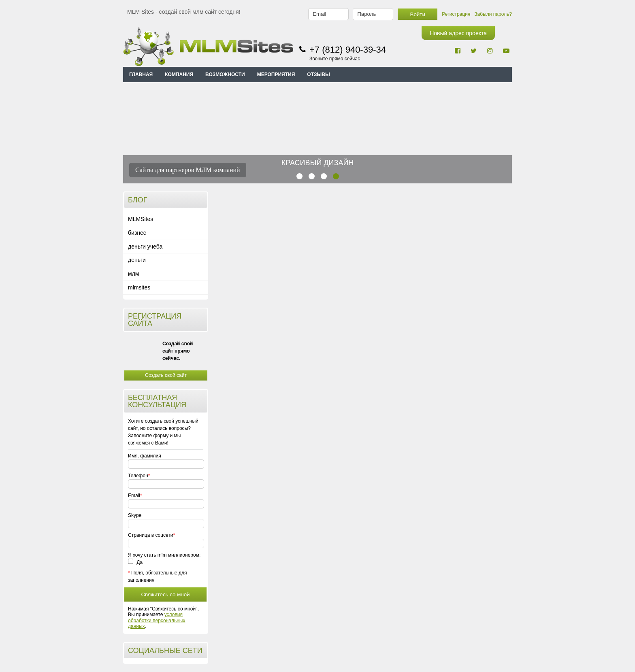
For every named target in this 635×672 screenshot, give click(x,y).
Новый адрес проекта (458, 33)
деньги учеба (145, 247)
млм (133, 274)
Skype (135, 515)
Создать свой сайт (166, 375)
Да (135, 562)
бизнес (137, 233)
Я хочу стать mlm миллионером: (164, 555)
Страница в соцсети (150, 535)
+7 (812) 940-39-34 (348, 50)
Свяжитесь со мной (165, 594)
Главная (141, 74)
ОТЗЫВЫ (318, 74)
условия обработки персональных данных (157, 620)
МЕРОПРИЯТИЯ (276, 74)
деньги (137, 260)
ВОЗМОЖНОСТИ (225, 74)
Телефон (138, 476)
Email (134, 495)
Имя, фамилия (145, 456)
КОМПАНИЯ (179, 74)
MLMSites (141, 219)
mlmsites (139, 287)
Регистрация (456, 14)
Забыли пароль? (493, 14)
